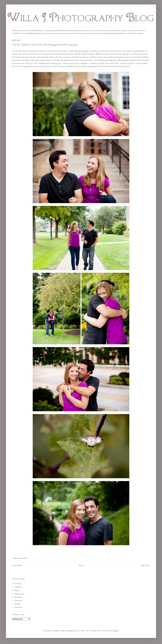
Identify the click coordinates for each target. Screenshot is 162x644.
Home (81, 565)
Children (18, 587)
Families (18, 584)
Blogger (116, 631)
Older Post (145, 565)
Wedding (18, 597)
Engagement (23, 558)
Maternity (18, 601)
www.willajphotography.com (33, 33)
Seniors (17, 604)
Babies (17, 590)
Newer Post (17, 565)
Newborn (18, 607)
